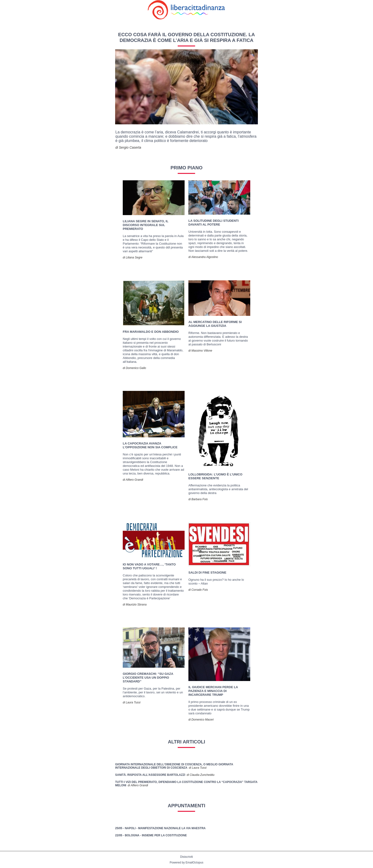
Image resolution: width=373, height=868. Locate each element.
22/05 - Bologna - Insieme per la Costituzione (151, 835)
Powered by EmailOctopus (186, 863)
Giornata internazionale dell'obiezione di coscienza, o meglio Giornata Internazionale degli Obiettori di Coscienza (174, 766)
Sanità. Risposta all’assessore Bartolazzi (150, 775)
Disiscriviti (186, 857)
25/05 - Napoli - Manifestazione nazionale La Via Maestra (160, 828)
